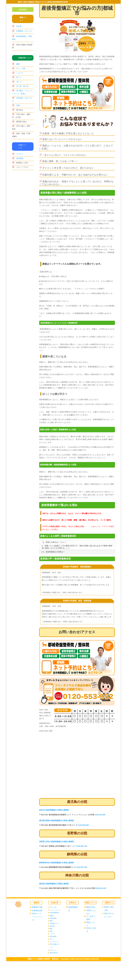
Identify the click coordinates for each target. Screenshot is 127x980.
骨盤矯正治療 (37, 907)
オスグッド (53, 950)
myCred (79, 959)
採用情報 (20, 158)
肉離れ (52, 916)
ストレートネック (55, 910)
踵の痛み (52, 926)
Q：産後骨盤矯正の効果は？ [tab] (53, 552)
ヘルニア (20, 73)
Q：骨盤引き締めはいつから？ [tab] (54, 542)
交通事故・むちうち (24, 31)
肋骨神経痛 (53, 918)
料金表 (19, 26)
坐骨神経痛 (53, 936)
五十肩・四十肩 (22, 86)
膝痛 (51, 921)
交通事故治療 (37, 911)
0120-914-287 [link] (100, 815)
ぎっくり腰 (21, 68)
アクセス (20, 154)
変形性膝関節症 (54, 913)
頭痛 (18, 105)
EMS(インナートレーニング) (37, 917)
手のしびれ (53, 907)
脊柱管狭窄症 (54, 953)
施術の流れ (91, 907)
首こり (19, 82)
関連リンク (32, 959)
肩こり (19, 77)
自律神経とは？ (54, 923)
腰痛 (18, 64)
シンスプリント (54, 942)
